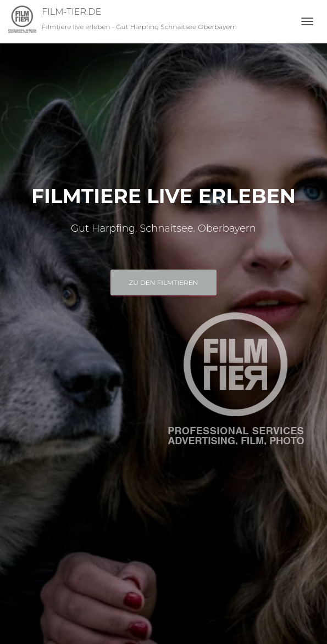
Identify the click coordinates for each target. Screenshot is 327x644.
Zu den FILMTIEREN (163, 282)
